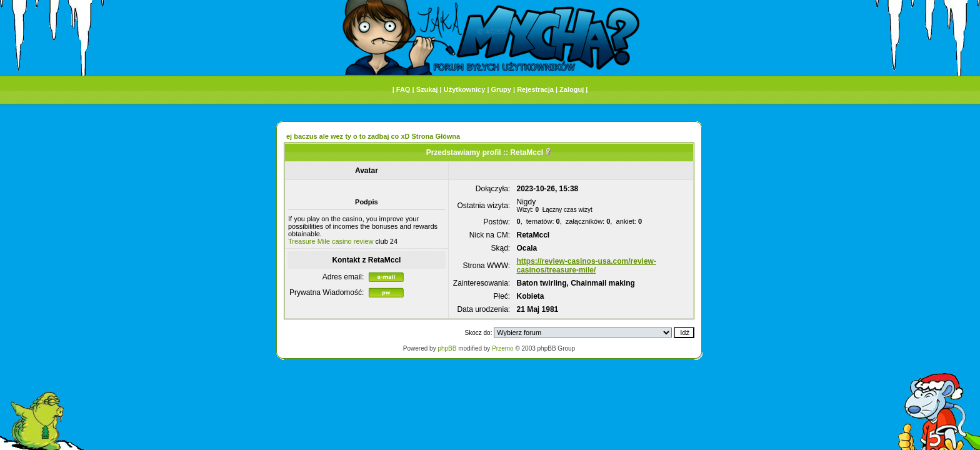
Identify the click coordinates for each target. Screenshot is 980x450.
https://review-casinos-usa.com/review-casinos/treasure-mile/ (587, 266)
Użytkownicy (465, 89)
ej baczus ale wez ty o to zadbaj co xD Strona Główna (373, 136)
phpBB (447, 348)
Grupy (501, 89)
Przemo (502, 348)
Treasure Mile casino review (331, 241)
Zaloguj (572, 89)
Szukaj (427, 89)
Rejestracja (535, 89)
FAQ (403, 89)
